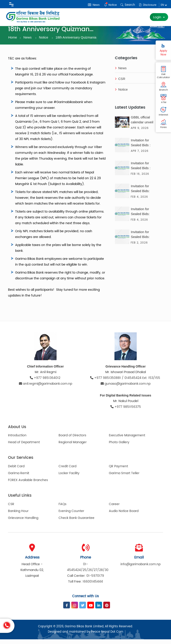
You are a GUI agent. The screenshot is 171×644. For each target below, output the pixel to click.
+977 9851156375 (126, 411)
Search (126, 5)
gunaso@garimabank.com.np (126, 388)
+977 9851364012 (46, 383)
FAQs (62, 509)
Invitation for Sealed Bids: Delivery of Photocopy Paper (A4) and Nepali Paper (144, 240)
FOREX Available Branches (28, 485)
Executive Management (127, 440)
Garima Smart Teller (124, 478)
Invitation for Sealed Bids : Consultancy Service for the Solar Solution (141, 148)
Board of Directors (72, 440)
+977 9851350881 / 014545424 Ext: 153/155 (126, 383)
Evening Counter (71, 516)
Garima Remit (19, 478)
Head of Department (24, 447)
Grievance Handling (23, 523)
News (91, 5)
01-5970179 (95, 580)
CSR (120, 84)
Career (114, 509)
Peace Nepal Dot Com (107, 637)
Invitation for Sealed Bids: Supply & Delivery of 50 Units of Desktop (144, 217)
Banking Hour (18, 516)
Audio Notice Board (124, 516)
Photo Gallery (119, 447)
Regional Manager (73, 447)
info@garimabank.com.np (140, 569)
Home (13, 42)
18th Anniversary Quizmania (77, 42)
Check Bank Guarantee (76, 523)
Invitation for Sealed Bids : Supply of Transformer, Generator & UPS (144, 171)
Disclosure (147, 5)
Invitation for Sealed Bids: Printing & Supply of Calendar (144, 194)
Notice (109, 5)
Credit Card (67, 471)
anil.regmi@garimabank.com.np (46, 388)
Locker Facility (69, 478)
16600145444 (93, 586)
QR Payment (118, 471)
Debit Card (16, 471)
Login (158, 17)
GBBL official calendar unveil (142, 124)
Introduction (17, 440)
